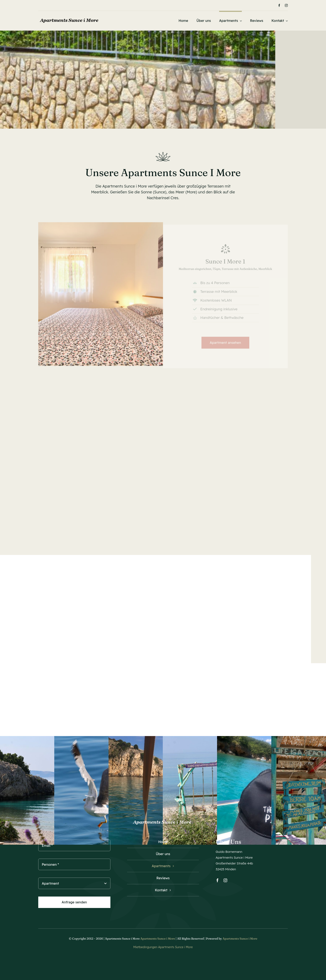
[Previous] (149, 5)
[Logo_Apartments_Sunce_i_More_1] (69, 17)
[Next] (155, 5)
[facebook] (279, 5)
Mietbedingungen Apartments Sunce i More (163, 947)
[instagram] (286, 5)
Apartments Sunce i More (158, 939)
